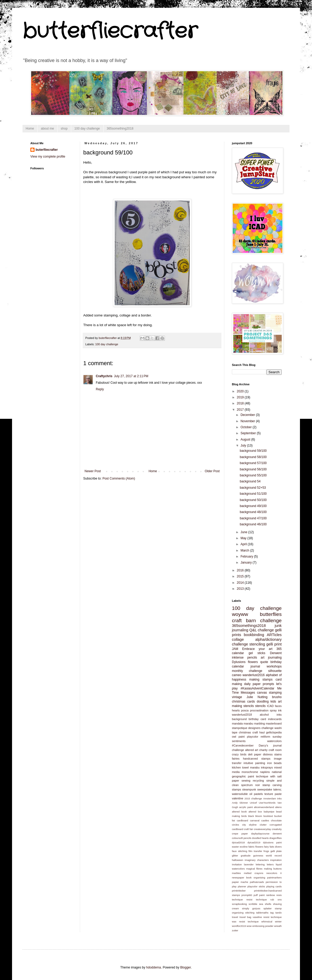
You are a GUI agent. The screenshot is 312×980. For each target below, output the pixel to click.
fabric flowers (256, 847)
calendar (238, 653)
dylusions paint (272, 842)
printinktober (239, 891)
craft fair (249, 829)
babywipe (269, 812)
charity (263, 750)
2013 (241, 589)
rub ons (276, 900)
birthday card (257, 719)
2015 (241, 576)
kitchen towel (240, 767)
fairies (236, 759)
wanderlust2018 (242, 715)
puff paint (259, 895)
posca (245, 710)
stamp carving (272, 785)
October (247, 427)
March (245, 550)
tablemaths (262, 913)
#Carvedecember (243, 745)
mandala (237, 723)
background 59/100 (253, 451)
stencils (260, 706)
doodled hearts (260, 838)
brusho (277, 697)
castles (265, 820)
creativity (277, 829)
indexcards (275, 719)
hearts (236, 710)
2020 (241, 391)
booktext (268, 816)
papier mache (240, 882)
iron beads (274, 763)
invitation (237, 864)
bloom (259, 816)
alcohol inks (271, 715)
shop (64, 129)
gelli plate (276, 851)
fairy (266, 847)
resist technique (257, 900)
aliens (278, 807)
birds (244, 816)
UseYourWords (267, 803)
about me (47, 129)
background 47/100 (253, 518)
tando (278, 913)
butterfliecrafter (110, 31)
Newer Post (93, 471)
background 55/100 (253, 475)
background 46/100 (253, 524)
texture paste (273, 794)
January (247, 563)
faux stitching (239, 851)
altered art (252, 750)
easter (235, 847)
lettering (260, 864)
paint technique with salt (265, 776)
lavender (249, 864)
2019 (241, 397)
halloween (238, 860)
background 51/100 (253, 494)
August (246, 439)
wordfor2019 (239, 926)
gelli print (274, 644)
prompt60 (247, 895)
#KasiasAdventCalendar (257, 688)
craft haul (258, 732)
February (247, 556)
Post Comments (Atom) (119, 478)
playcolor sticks (256, 886)
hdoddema (154, 967)
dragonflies (275, 838)
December (248, 415)
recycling (258, 781)
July (244, 446)
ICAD (270, 706)
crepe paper (240, 834)
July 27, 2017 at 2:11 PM (131, 376)
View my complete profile (48, 157)
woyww (240, 614)
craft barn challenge (257, 620)
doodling (263, 701)
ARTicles (274, 635)
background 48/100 (253, 512)
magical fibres (254, 869)
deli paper (255, 754)
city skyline (249, 825)
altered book (239, 812)
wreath (278, 926)
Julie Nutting (257, 697)
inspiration (276, 860)
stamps (236, 789)
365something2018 (120, 129)
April (244, 544)
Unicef (253, 803)
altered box (255, 812)
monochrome (250, 772)
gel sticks (257, 653)
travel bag (245, 917)
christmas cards (243, 701)
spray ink (276, 710)
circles (235, 825)
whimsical (267, 921)
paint (241, 737)
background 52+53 (253, 488)
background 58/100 (253, 457)
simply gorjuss (251, 908)
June (244, 532)
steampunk (249, 789)
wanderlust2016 (253, 675)
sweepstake (265, 789)
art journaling (271, 658)
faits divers (276, 847)
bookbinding (254, 635)
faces (278, 706)
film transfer (255, 851)
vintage (237, 697)
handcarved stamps (257, 759)
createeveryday (263, 829)
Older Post (212, 471)
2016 (241, 570)
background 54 (250, 481)
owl (234, 737)
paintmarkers (274, 878)
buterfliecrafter (47, 150)
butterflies (271, 614)
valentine (238, 798)
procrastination (259, 710)
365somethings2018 (249, 626)
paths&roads (257, 882)
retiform (266, 737)
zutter (235, 930)
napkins (265, 772)
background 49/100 (253, 506)
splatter (267, 908)
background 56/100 (253, 469)
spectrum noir (250, 785)
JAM (235, 649)
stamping (275, 693)
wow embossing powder (260, 926)
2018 (241, 403)
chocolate (276, 820)
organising (259, 878)
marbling (260, 723)
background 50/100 (253, 500)
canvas (262, 693)
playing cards (274, 886)
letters (270, 864)
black (251, 816)
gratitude (246, 856)
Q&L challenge (261, 630)
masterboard (274, 723)
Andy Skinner (240, 803)
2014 (241, 583)
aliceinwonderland (264, 807)
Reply (100, 389)
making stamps (261, 680)
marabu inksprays (261, 767)
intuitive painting (254, 763)
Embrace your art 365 (262, 649)
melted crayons (254, 873)
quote (264, 662)
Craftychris (104, 376)
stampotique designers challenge (253, 728)
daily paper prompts (259, 684)
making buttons (273, 869)
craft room (275, 750)
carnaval (255, 820)
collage (238, 639)
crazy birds (239, 754)
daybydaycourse (260, 834)
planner (242, 886)
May (244, 538)
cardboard (243, 820)
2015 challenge (253, 798)
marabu (249, 723)
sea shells (265, 904)
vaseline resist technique (267, 917)
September (249, 433)
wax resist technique (245, 921)
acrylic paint (246, 807)
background (239, 719)
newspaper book (242, 878)
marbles (236, 873)
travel (235, 917)
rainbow (271, 895)
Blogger (185, 967)
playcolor (253, 737)
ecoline (244, 847)
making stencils (243, 706)
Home (30, 129)
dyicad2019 (254, 842)
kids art (276, 701)
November (248, 421)
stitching (250, 913)
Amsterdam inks (272, 798)
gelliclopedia (274, 732)
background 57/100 (253, 463)
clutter (263, 825)
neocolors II (274, 873)
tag (272, 913)
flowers (253, 662)
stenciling (257, 644)
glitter (235, 856)
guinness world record (267, 856)
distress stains (272, 754)
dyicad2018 (238, 842)
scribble (253, 904)
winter (278, 921)
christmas (245, 732)
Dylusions (239, 662)
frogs (266, 851)
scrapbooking (239, 904)
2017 (241, 410)
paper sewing (241, 781)
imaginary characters (257, 860)
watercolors (274, 741)
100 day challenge (87, 129)
